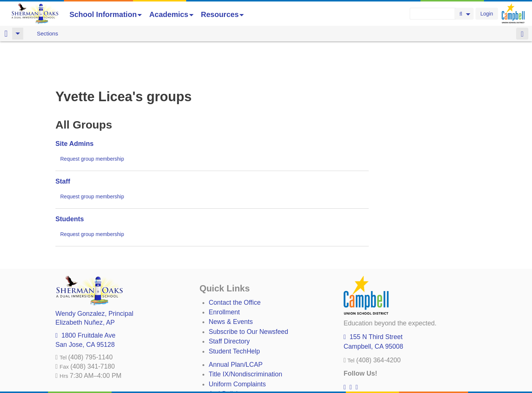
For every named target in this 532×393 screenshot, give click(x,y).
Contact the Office (235, 264)
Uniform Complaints (237, 345)
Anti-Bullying (227, 355)
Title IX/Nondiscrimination (245, 335)
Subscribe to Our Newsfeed (248, 293)
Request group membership (92, 120)
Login (487, 14)
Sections (48, 33)
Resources (222, 14)
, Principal (94, 275)
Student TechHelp (234, 312)
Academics (171, 14)
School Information (106, 14)
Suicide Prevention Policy (245, 365)
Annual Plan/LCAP (236, 326)
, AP (85, 284)
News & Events (231, 283)
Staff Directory (229, 303)
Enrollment (224, 273)
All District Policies (235, 375)
